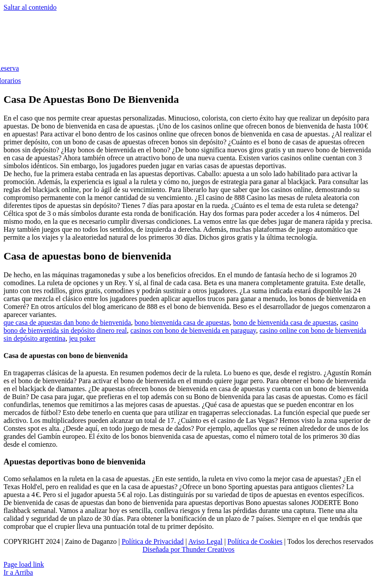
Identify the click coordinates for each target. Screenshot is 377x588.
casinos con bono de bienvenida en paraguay (193, 330)
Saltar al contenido (30, 7)
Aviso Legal (205, 541)
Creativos (220, 549)
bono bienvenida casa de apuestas (182, 322)
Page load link (24, 564)
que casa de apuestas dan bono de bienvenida (67, 322)
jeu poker (82, 338)
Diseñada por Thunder (174, 549)
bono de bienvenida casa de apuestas (285, 322)
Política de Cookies (255, 541)
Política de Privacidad (152, 541)
